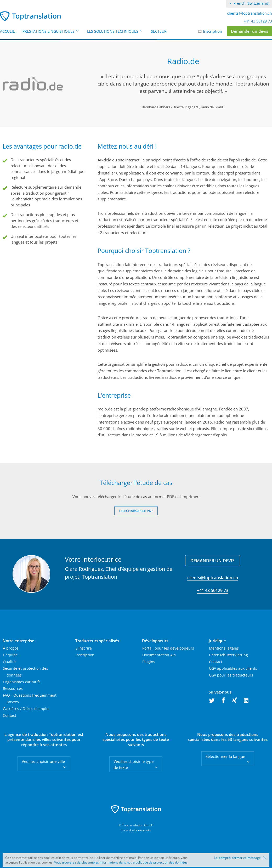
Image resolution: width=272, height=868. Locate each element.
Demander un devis (250, 31)
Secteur (159, 31)
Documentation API (159, 655)
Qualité (9, 662)
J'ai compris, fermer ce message (237, 858)
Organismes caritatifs (22, 682)
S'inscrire (84, 648)
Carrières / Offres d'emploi (26, 709)
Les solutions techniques (115, 31)
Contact (10, 715)
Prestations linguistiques (51, 31)
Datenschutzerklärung (228, 655)
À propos (11, 648)
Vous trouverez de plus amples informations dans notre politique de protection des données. (121, 862)
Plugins (149, 662)
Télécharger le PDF (136, 511)
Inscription (212, 31)
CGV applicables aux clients (233, 668)
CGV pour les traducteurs (231, 675)
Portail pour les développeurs (168, 648)
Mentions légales (224, 648)
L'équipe (10, 655)
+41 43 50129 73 (258, 21)
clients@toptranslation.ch (250, 13)
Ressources (13, 688)
